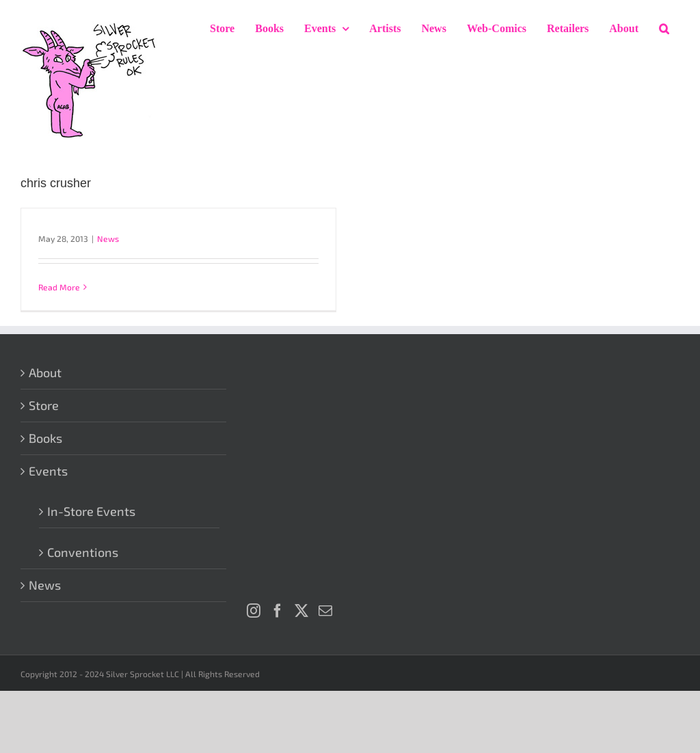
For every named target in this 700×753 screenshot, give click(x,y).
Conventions (83, 552)
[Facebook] (278, 611)
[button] (664, 29)
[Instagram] (254, 611)
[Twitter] (301, 611)
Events (48, 471)
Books (45, 438)
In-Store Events (91, 511)
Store (44, 405)
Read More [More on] (59, 287)
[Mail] (325, 611)
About (45, 372)
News (108, 238)
